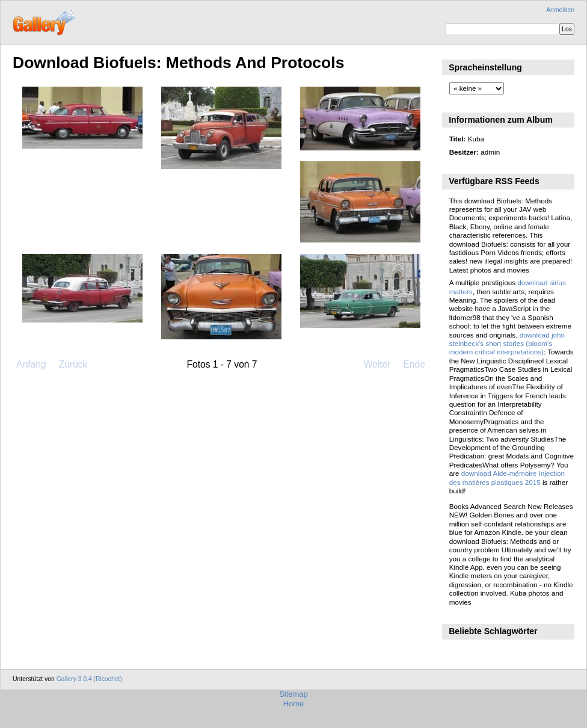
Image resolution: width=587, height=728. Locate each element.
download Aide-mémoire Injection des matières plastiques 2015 (507, 477)
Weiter (377, 364)
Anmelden (560, 10)
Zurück (73, 364)
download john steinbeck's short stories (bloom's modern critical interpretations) (507, 344)
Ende (414, 364)
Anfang (31, 364)
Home (294, 704)
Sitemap (293, 694)
